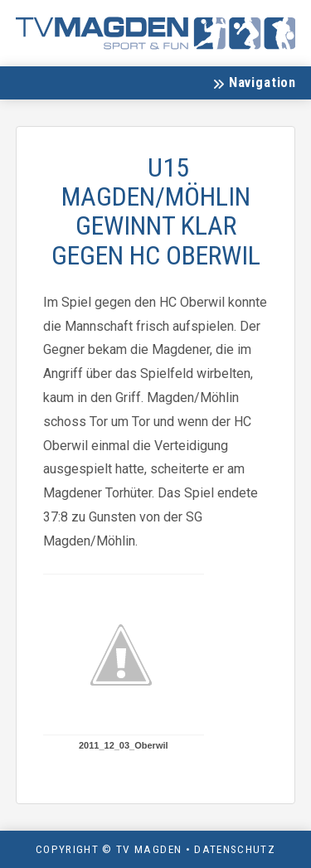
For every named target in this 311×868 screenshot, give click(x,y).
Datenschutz (235, 849)
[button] (254, 83)
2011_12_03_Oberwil (124, 745)
